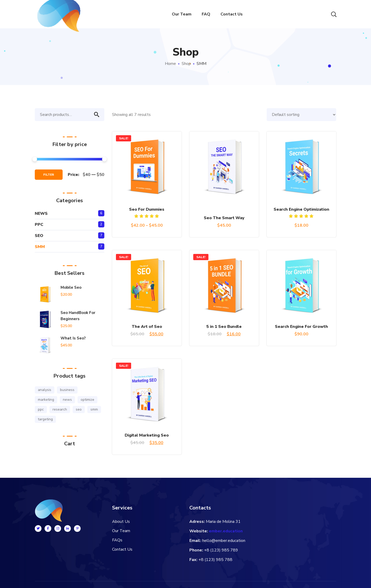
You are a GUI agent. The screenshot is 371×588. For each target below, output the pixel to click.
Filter (49, 175)
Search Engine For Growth (301, 327)
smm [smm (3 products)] (94, 409)
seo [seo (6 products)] (79, 409)
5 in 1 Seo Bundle (224, 327)
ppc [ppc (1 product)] (41, 409)
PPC (39, 225)
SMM (40, 247)
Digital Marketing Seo (147, 435)
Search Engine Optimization (301, 209)
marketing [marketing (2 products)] (46, 400)
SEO (39, 236)
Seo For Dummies (147, 209)
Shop (186, 64)
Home (170, 64)
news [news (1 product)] (67, 400)
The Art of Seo (147, 327)
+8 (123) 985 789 (221, 550)
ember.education (226, 531)
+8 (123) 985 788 (215, 560)
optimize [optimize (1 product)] (87, 400)
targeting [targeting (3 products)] (45, 419)
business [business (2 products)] (67, 390)
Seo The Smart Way (224, 218)
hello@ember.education (224, 541)
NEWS (41, 214)
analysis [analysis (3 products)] (45, 390)
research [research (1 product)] (60, 409)
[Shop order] (301, 115)
